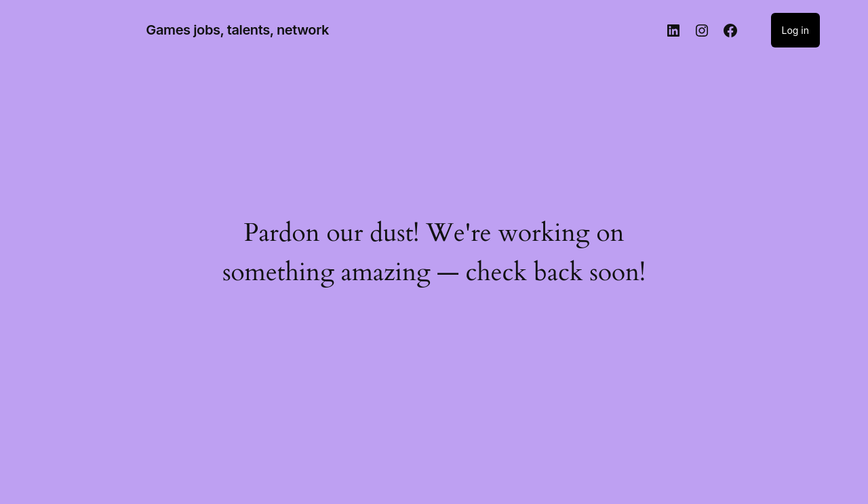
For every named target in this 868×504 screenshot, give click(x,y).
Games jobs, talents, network (237, 30)
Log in (796, 30)
